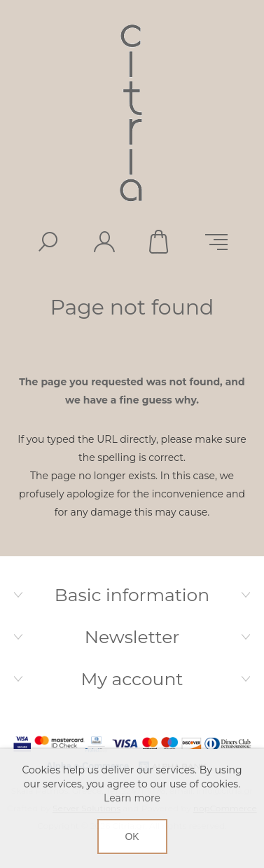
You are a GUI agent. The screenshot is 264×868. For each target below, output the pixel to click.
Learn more (132, 798)
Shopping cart (160, 242)
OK (132, 836)
